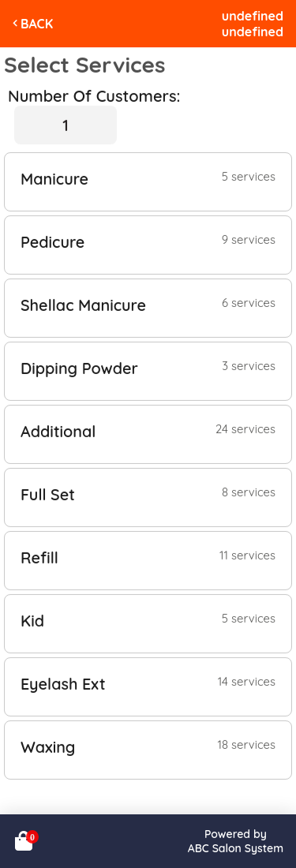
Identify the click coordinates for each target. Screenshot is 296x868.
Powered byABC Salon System (236, 841)
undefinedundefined (253, 24)
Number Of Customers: (94, 96)
